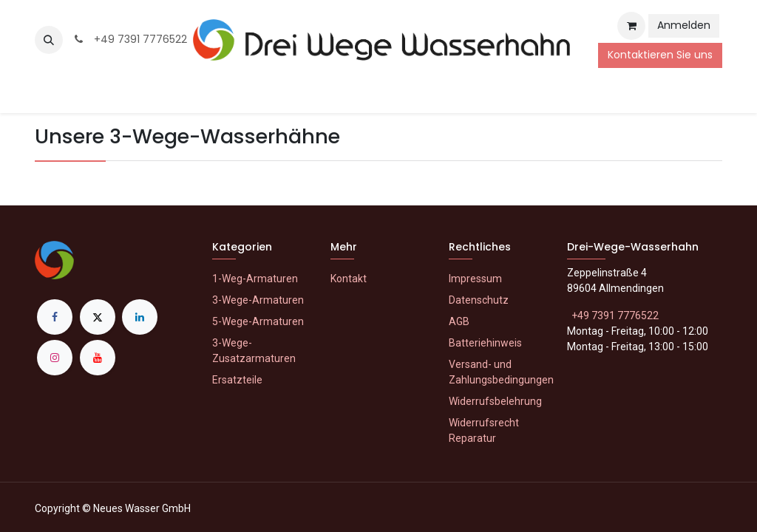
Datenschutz (479, 300)
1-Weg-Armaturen (255, 279)
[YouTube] (98, 358)
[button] (49, 40)
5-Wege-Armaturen (258, 321)
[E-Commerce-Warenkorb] (631, 26)
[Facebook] (55, 317)
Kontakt (349, 279)
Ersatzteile (237, 380)
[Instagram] (55, 358)
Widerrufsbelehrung (495, 401)
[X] (98, 317)
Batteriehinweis (485, 343)
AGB (459, 321)
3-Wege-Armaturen (258, 300)
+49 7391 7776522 (129, 39)
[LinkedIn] (140, 317)
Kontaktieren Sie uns (660, 55)
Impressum (475, 279)
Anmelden (684, 25)
